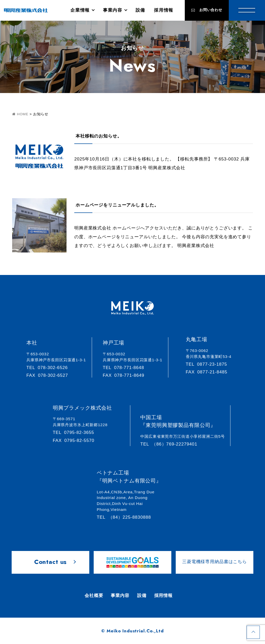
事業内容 (113, 10)
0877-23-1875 (209, 364)
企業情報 (80, 10)
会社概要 (94, 596)
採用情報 (164, 10)
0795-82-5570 (76, 440)
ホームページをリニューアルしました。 (117, 205)
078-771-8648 (126, 368)
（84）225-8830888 (126, 517)
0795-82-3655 (76, 432)
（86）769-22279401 (171, 444)
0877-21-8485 (209, 372)
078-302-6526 (49, 368)
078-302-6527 (50, 375)
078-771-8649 (126, 375)
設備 (140, 10)
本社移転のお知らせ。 (99, 136)
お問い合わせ (207, 10)
